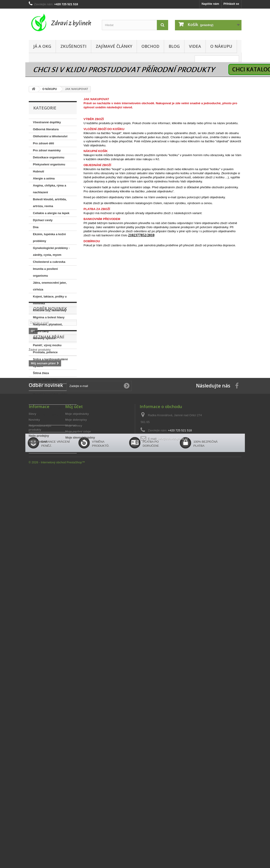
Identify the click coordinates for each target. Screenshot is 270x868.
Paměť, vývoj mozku (47, 345)
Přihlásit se (231, 4)
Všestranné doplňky (47, 122)
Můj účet (74, 582)
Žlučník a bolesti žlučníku (51, 436)
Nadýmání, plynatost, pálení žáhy (48, 328)
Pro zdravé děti (44, 143)
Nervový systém (44, 338)
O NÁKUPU (221, 46)
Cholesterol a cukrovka (49, 262)
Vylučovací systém (46, 387)
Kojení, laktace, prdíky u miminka (50, 300)
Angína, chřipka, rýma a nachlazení (50, 189)
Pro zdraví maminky (47, 150)
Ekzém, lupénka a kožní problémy (49, 238)
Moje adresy (74, 601)
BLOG (174, 46)
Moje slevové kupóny (80, 613)
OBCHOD (150, 46)
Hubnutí (39, 171)
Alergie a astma (44, 178)
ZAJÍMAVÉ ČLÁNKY (114, 46)
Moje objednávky (77, 589)
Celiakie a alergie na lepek (51, 213)
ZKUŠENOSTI (73, 46)
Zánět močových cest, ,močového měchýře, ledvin (48, 415)
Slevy (33, 589)
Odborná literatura (46, 129)
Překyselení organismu (49, 164)
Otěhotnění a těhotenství (50, 136)
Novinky (35, 595)
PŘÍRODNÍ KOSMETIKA (49, 443)
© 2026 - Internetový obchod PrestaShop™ (57, 652)
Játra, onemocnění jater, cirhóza (50, 286)
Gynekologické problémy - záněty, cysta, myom (51, 251)
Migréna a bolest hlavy (49, 317)
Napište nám (210, 4)
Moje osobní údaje (78, 607)
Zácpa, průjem (43, 429)
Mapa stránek (38, 617)
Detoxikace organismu (49, 157)
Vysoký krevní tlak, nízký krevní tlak (50, 398)
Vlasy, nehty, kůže (45, 380)
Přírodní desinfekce (47, 450)
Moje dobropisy (76, 595)
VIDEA (195, 46)
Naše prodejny (39, 611)
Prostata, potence (45, 352)
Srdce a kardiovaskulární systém (50, 363)
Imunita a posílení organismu (45, 272)
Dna (36, 227)
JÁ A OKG (42, 46)
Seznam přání (49, 506)
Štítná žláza (41, 373)
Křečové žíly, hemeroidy (50, 310)
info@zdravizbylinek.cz (173, 614)
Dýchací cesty (43, 220)
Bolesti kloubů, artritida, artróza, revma (50, 203)
